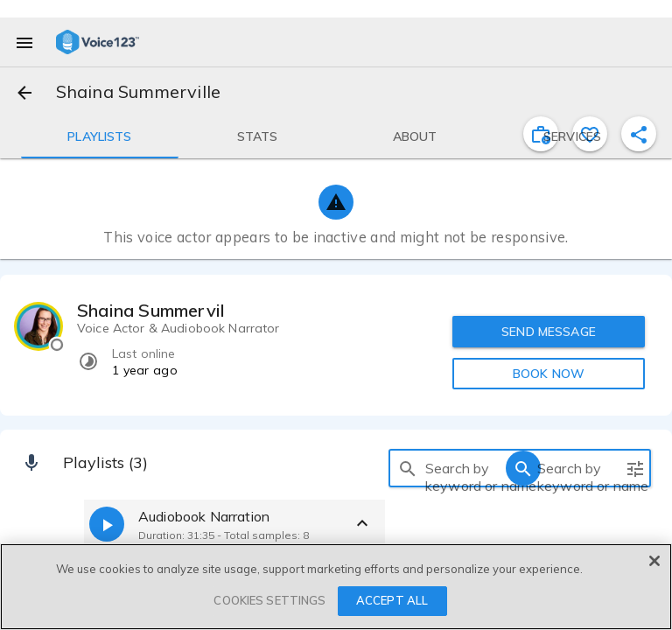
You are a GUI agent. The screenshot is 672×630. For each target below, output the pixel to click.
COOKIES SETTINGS (269, 600)
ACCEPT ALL (392, 600)
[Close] (654, 561)
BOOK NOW (549, 374)
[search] (408, 468)
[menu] (24, 42)
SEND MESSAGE (549, 332)
